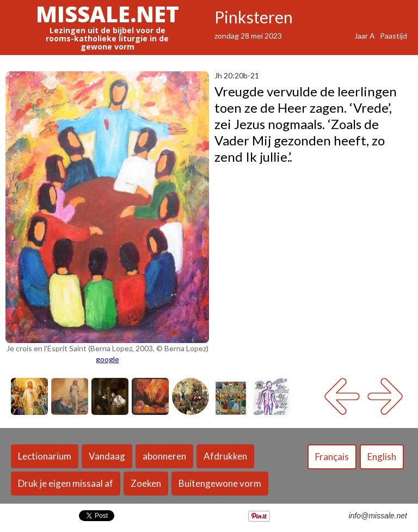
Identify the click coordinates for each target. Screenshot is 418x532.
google (107, 359)
